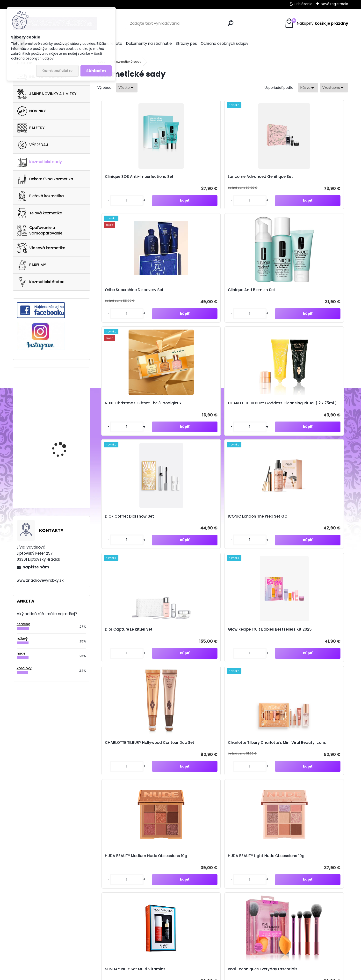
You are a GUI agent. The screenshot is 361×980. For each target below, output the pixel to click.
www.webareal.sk (200, 975)
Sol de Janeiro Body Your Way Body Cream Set (126, 668)
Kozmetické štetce (41, 282)
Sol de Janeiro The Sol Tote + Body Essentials (253, 668)
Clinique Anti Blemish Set (314, 180)
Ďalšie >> (266, 725)
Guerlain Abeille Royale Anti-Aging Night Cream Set (188, 668)
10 (253, 724)
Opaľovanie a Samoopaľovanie (40, 230)
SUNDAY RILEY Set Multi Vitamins (249, 546)
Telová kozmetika (40, 213)
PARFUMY (32, 265)
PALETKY (31, 128)
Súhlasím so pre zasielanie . (296, 788)
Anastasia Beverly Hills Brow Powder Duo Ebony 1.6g (65, 478)
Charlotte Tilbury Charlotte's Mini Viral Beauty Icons (310, 424)
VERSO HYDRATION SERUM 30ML (60, 435)
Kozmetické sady (40, 162)
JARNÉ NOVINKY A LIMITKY (47, 94)
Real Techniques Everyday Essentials (315, 546)
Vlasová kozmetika (41, 248)
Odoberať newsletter (61, 781)
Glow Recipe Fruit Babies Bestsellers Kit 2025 (188, 424)
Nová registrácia (335, 4)
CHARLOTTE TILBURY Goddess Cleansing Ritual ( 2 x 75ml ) (190, 299)
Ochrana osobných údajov (225, 43)
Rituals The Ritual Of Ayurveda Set (310, 668)
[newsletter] (339, 776)
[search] (231, 23)
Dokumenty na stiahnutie (149, 43)
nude (21, 653)
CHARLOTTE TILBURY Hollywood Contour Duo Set (250, 424)
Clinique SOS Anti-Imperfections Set (120, 177)
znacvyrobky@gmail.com (227, 883)
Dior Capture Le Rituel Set (126, 424)
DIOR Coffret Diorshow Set (252, 299)
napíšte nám (36, 567)
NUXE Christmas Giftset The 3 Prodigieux (125, 302)
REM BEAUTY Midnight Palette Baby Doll (62, 389)
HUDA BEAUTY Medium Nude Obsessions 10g (123, 546)
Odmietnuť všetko (57, 71)
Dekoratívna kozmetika (45, 179)
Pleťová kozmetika (40, 196)
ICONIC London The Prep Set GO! (313, 299)
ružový (22, 639)
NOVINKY (31, 111)
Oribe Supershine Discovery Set (254, 177)
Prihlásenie (303, 4)
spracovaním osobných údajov (283, 788)
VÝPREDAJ (33, 145)
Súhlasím (96, 71)
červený (23, 624)
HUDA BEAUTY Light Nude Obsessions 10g (188, 546)
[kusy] (112, 207)
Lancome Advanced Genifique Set (184, 177)
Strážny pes (186, 43)
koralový (24, 668)
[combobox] (308, 88)
